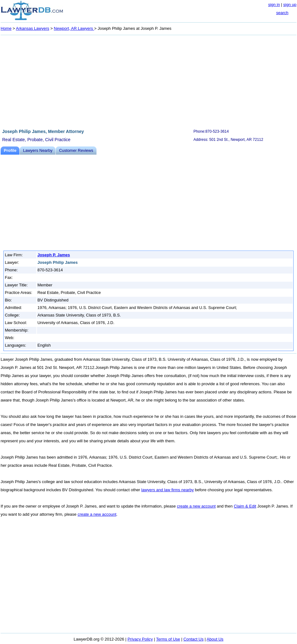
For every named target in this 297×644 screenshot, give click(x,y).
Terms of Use (168, 639)
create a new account (196, 506)
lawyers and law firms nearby (168, 490)
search (282, 13)
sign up (290, 5)
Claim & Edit (245, 506)
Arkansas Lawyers (33, 28)
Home (6, 28)
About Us (215, 639)
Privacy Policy (140, 639)
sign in (274, 5)
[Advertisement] (148, 81)
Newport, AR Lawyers (74, 28)
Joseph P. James (54, 255)
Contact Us (193, 639)
